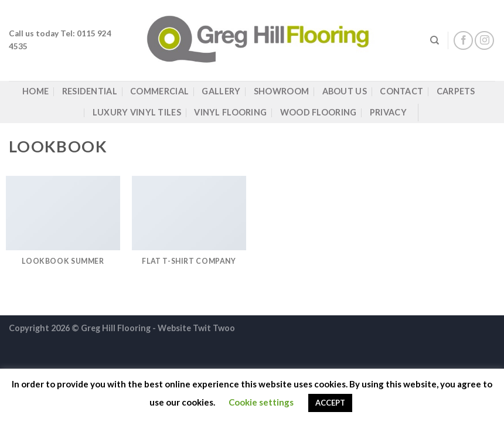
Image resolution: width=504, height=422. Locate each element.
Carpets (456, 91)
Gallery (221, 91)
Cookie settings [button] (261, 402)
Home (35, 91)
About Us (345, 91)
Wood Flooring (319, 112)
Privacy (388, 112)
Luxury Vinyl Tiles (137, 112)
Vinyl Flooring (230, 112)
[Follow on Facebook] (463, 41)
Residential (90, 91)
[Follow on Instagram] (484, 41)
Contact (401, 91)
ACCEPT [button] (330, 403)
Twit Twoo (214, 328)
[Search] (435, 40)
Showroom (281, 91)
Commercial (159, 91)
